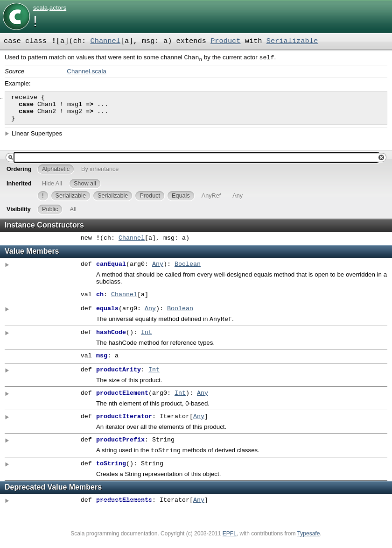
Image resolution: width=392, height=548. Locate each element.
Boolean (188, 271)
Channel (105, 41)
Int (147, 340)
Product (225, 41)
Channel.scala (86, 72)
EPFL (230, 542)
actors (58, 8)
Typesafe (309, 542)
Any (158, 271)
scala (40, 8)
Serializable (292, 41)
